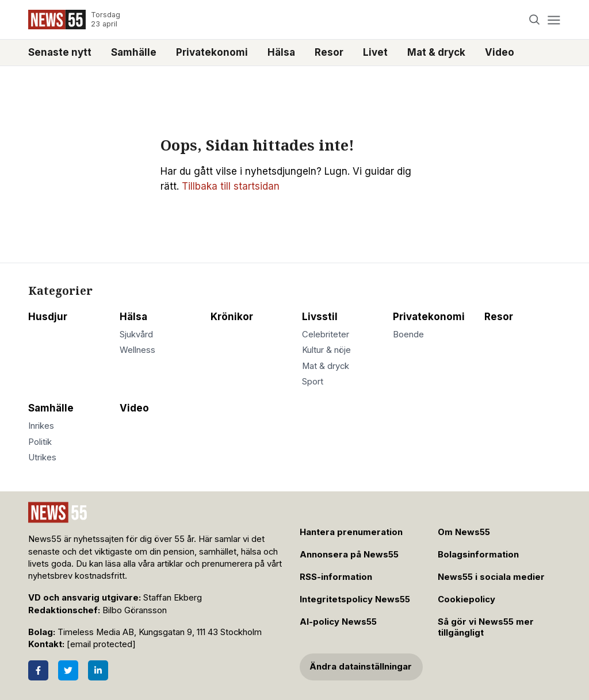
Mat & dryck (436, 52)
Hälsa (281, 52)
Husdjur (48, 317)
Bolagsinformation (478, 555)
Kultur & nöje (326, 350)
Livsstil (320, 317)
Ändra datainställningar (361, 667)
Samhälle (134, 52)
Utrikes (42, 457)
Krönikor (232, 317)
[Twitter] (68, 670)
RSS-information (336, 577)
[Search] (535, 20)
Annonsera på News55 (349, 555)
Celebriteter (326, 334)
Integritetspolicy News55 (355, 599)
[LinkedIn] (98, 670)
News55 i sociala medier (491, 577)
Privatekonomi (212, 52)
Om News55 (464, 532)
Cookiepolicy (466, 599)
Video (500, 52)
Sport (313, 382)
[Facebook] (38, 670)
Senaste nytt (60, 52)
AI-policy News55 (338, 622)
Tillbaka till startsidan (231, 186)
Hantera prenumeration (351, 532)
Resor (329, 52)
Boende (408, 334)
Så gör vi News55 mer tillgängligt (486, 627)
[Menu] (554, 20)
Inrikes (41, 426)
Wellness (137, 350)
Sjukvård (136, 334)
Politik (40, 442)
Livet (375, 52)
